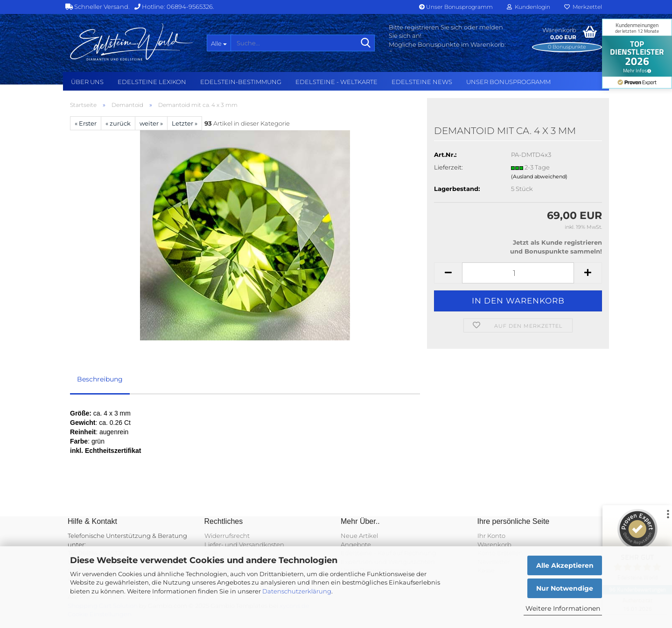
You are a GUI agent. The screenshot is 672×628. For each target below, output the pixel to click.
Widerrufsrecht (227, 536)
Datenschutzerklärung (297, 591)
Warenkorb (494, 544)
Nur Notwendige (565, 588)
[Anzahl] (518, 273)
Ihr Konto (491, 536)
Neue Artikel (359, 536)
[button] (448, 273)
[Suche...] (219, 43)
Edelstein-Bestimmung (241, 82)
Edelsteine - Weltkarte (336, 82)
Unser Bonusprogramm (456, 7)
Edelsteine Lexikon (152, 82)
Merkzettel (583, 7)
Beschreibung (100, 379)
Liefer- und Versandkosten (244, 544)
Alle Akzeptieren (565, 565)
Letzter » (185, 123)
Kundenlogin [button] (528, 7)
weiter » (151, 123)
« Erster (86, 123)
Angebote (356, 544)
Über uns (87, 82)
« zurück (118, 123)
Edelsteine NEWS (422, 82)
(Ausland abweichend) (539, 176)
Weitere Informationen (563, 608)
